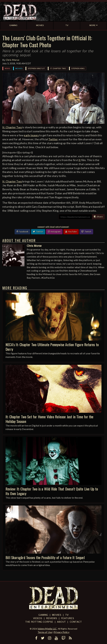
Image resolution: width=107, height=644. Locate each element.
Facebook (22, 232)
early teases (31, 135)
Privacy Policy (62, 632)
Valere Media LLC (47, 629)
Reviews (52, 618)
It (80, 160)
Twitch (86, 232)
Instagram (54, 232)
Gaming (43, 615)
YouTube (71, 232)
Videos (38, 618)
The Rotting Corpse (39, 622)
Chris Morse (13, 60)
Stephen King (78, 69)
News (7, 69)
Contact (76, 622)
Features (67, 618)
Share (98, 217)
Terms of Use (45, 632)
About (61, 622)
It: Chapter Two (58, 69)
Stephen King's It (36, 69)
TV (67, 615)
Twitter (53, 139)
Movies (19, 69)
